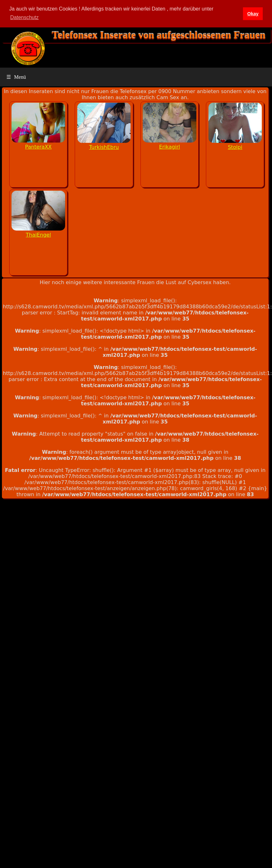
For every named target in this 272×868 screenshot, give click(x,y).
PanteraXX (38, 147)
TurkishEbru (104, 147)
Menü (16, 77)
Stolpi (235, 147)
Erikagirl (170, 147)
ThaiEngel (38, 235)
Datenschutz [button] (24, 17)
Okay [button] (253, 14)
